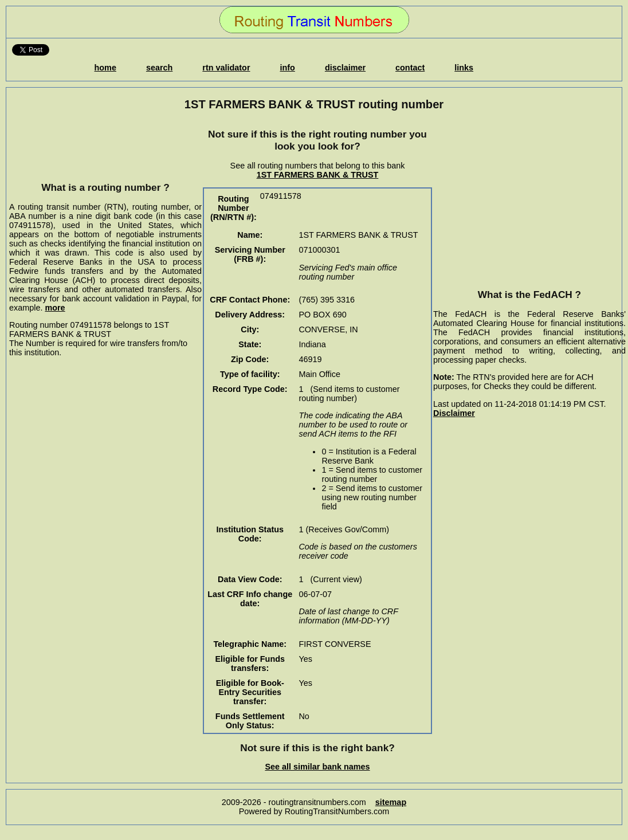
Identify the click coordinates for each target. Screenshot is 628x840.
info (288, 68)
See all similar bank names (317, 767)
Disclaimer (454, 413)
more (55, 308)
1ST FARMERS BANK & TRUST (318, 175)
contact (410, 68)
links (464, 68)
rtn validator (226, 68)
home (105, 68)
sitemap (391, 802)
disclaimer (345, 68)
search (159, 68)
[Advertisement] (105, 146)
